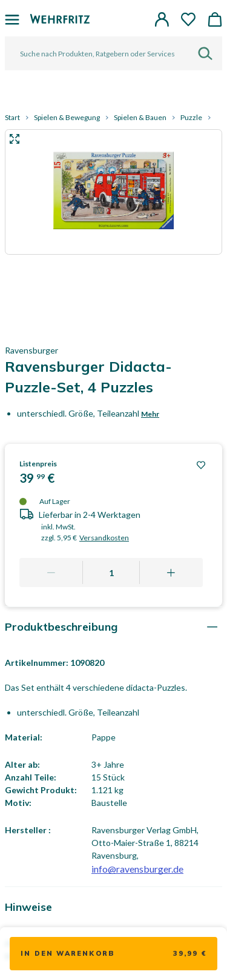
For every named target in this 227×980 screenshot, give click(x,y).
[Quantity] (111, 572)
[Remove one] (51, 572)
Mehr (150, 414)
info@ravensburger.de (137, 869)
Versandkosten (104, 538)
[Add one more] (171, 572)
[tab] (113, 627)
